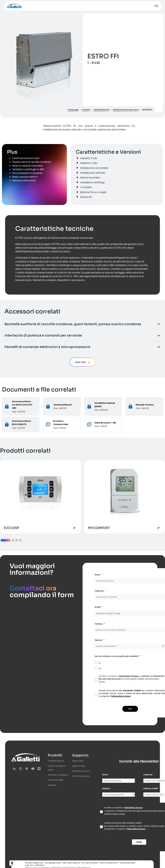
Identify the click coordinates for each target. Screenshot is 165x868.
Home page (73, 110)
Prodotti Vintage (56, 780)
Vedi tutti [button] (82, 362)
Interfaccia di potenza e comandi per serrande (43, 335)
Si (100, 663)
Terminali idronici (101, 110)
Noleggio (52, 785)
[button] (6, 540)
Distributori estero (81, 771)
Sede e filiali (78, 761)
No (100, 668)
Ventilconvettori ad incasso (126, 110)
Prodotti (86, 110)
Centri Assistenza (81, 776)
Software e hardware (58, 775)
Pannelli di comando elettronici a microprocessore (47, 347)
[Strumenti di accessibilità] (12, 863)
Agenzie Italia (79, 766)
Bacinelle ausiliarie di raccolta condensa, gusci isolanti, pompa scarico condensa (73, 324)
